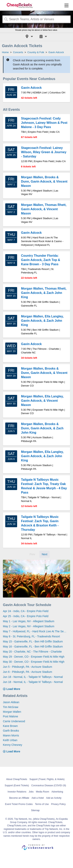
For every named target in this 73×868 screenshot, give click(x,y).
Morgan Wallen (12, 712)
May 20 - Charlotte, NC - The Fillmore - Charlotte (32, 652)
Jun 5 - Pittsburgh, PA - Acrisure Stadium (28, 667)
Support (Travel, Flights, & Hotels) (47, 779)
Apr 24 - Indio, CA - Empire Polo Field (26, 611)
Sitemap (35, 810)
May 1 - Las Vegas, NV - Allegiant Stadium (29, 621)
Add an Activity (54, 798)
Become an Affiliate (19, 798)
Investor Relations (17, 792)
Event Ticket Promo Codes (19, 804)
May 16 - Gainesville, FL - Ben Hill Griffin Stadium (33, 647)
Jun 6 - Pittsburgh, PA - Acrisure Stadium (28, 672)
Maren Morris (11, 735)
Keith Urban (10, 740)
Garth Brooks (11, 731)
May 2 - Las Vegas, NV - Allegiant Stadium (29, 626)
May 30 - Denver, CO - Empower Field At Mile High (34, 662)
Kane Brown (10, 726)
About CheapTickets (17, 779)
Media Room (43, 792)
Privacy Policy (58, 804)
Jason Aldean (11, 702)
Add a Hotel (38, 798)
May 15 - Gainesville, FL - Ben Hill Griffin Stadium (33, 641)
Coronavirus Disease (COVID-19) (49, 785)
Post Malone (11, 716)
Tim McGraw (11, 707)
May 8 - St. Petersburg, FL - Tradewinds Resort (31, 636)
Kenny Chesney (13, 745)
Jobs (31, 792)
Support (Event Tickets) (17, 785)
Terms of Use (42, 804)
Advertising (57, 792)
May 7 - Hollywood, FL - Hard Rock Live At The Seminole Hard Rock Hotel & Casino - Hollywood (35, 631)
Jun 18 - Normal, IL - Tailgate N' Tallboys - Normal (33, 677)
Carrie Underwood (14, 721)
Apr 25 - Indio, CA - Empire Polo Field (26, 616)
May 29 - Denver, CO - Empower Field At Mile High (34, 657)
